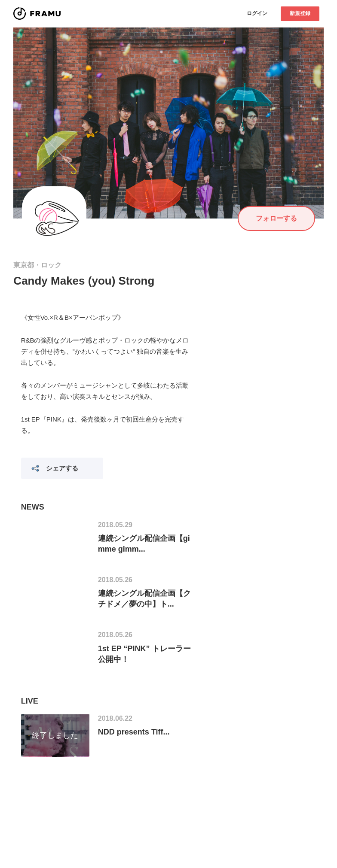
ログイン (257, 13)
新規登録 (300, 13)
